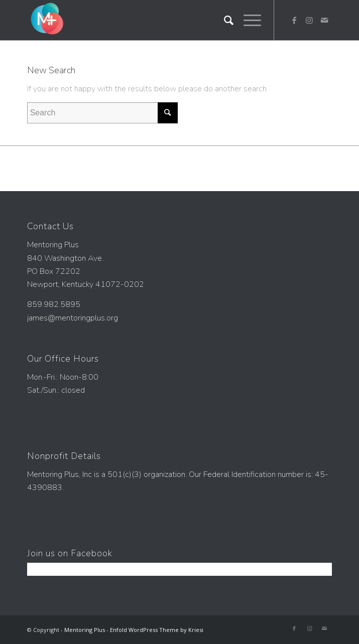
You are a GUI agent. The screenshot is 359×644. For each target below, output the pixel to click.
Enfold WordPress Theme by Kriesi (157, 630)
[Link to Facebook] (294, 20)
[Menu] (247, 20)
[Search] (224, 20)
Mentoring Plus (85, 630)
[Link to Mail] (324, 20)
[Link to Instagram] (309, 20)
